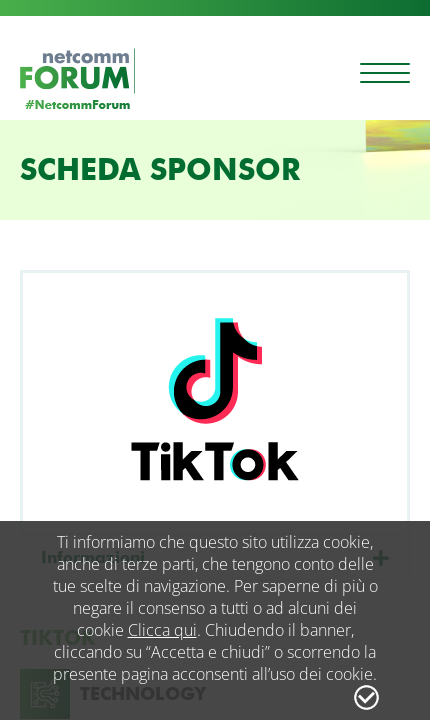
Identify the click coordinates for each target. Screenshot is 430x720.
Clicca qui (162, 630)
